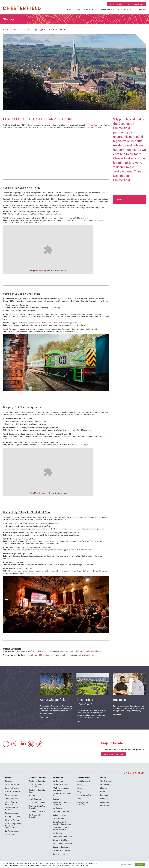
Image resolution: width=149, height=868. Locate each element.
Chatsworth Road (59, 854)
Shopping (104, 788)
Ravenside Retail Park (61, 840)
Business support (11, 813)
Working (79, 799)
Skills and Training (12, 820)
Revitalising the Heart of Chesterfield (61, 804)
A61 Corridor (57, 833)
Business (67, 10)
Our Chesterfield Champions (35, 816)
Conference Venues (12, 831)
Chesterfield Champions (38, 803)
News (112, 4)
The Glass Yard (58, 819)
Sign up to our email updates (113, 754)
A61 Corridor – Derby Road (62, 844)
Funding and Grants (12, 817)
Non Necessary (41, 271)
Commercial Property (13, 785)
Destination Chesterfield (22, 8)
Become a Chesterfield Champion (37, 807)
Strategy (39, 30)
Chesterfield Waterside (61, 785)
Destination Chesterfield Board (90, 651)
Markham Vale (58, 808)
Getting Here (105, 799)
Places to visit (105, 806)
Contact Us (138, 4)
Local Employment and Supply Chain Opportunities (14, 826)
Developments (108, 10)
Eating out (104, 795)
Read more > (118, 715)
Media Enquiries (35, 799)
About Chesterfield (127, 10)
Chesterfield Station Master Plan (63, 795)
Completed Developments (62, 812)
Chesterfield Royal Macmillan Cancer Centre (62, 823)
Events (120, 4)
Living (79, 792)
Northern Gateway (59, 815)
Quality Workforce (12, 799)
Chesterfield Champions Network (44, 655)
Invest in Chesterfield (13, 792)
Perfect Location (11, 795)
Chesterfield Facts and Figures (13, 809)
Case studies (10, 835)
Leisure (79, 788)
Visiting (143, 10)
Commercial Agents (12, 788)
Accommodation (106, 785)
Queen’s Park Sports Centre (62, 837)
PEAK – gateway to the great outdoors (61, 789)
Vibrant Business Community (11, 803)
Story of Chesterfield (84, 795)
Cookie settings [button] (127, 864)
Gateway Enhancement (61, 847)
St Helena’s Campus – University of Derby (61, 829)
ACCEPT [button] (140, 864)
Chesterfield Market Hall (61, 851)
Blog (129, 4)
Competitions (105, 802)
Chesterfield (93, 125)
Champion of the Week (37, 812)
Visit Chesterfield (106, 781)
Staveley (56, 799)
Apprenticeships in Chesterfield (83, 803)
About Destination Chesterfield (26, 30)
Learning (80, 785)
